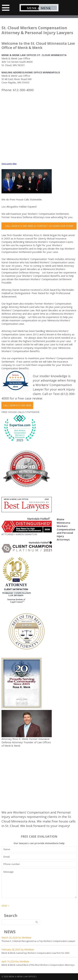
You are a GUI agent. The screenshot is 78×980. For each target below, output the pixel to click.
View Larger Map (9, 164)
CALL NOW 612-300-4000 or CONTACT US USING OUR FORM (39, 226)
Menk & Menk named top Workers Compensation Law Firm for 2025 (35, 953)
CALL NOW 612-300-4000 (17, 405)
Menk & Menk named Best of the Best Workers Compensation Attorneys (38, 965)
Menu (6, 8)
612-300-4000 (23, 90)
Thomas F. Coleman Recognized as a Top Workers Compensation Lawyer (38, 941)
